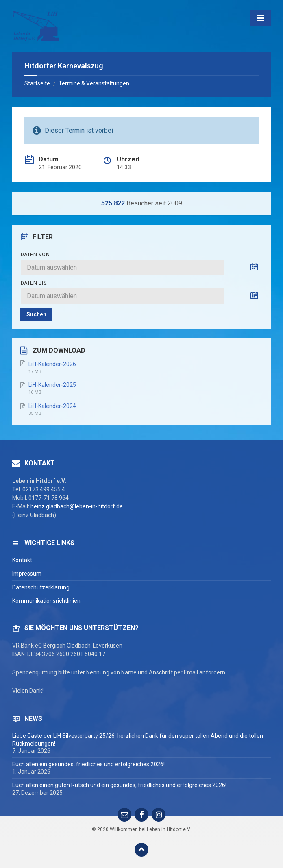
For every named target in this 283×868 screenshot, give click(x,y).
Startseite (37, 83)
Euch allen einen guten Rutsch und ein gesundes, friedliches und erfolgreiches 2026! (119, 785)
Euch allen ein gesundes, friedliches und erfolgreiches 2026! (88, 764)
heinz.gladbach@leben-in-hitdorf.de (77, 506)
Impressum (27, 574)
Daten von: (36, 255)
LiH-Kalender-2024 (52, 406)
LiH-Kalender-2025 (52, 385)
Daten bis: (34, 283)
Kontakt (22, 560)
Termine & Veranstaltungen (94, 83)
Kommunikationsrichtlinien (46, 601)
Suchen (36, 314)
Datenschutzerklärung (41, 587)
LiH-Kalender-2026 (52, 364)
